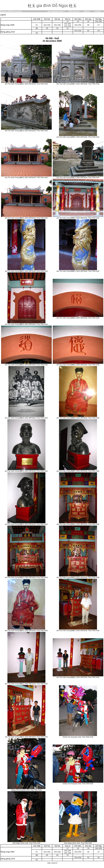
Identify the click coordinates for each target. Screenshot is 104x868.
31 (68, 28)
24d (69, 26)
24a (66, 24)
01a (76, 31)
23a (55, 25)
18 (78, 21)
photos (4, 11)
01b (80, 31)
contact (98, 11)
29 (47, 28)
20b (100, 21)
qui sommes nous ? (56, 11)
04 (37, 33)
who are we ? (74, 11)
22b (49, 25)
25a (76, 25)
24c (66, 26)
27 (99, 25)
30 (57, 28)
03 (99, 31)
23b (59, 25)
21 (37, 25)
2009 (10, 11)
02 (88, 31)
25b (80, 25)
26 (88, 25)
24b (69, 24)
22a (45, 25)
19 (88, 21)
